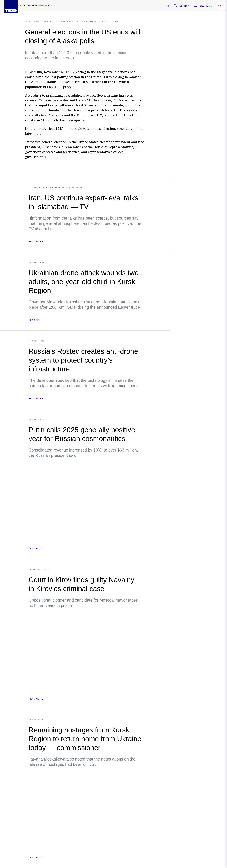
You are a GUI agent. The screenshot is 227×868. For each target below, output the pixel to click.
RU (168, 6)
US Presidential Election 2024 (45, 22)
